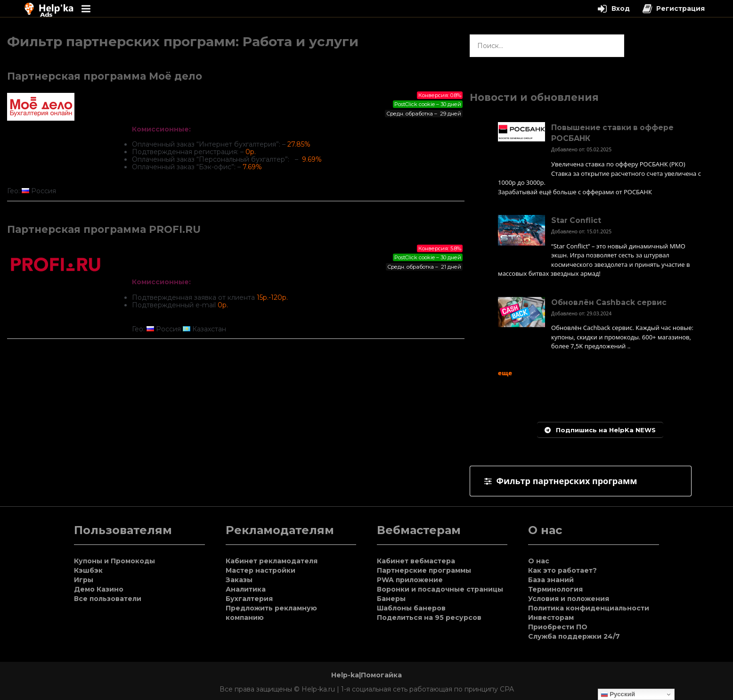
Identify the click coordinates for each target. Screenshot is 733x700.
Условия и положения (569, 599)
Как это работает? (562, 570)
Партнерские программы (424, 570)
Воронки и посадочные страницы (440, 589)
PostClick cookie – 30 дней (428, 104)
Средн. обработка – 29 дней (424, 114)
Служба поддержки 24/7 (574, 636)
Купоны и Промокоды (114, 561)
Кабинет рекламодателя (272, 561)
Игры (84, 580)
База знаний (551, 580)
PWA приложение (410, 580)
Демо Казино (99, 589)
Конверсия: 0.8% (440, 95)
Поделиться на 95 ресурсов (429, 618)
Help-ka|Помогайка (366, 675)
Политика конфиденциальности (589, 608)
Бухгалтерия (249, 599)
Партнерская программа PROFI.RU (104, 229)
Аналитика (246, 589)
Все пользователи (108, 599)
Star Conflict (576, 220)
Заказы (239, 580)
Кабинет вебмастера (416, 561)
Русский (618, 694)
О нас (539, 561)
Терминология (555, 589)
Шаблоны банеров (411, 608)
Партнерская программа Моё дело (105, 76)
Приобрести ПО (558, 627)
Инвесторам (551, 618)
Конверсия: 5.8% (440, 248)
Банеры (391, 599)
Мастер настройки (261, 570)
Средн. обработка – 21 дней (424, 267)
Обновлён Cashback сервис (609, 302)
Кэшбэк (88, 570)
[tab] (581, 481)
